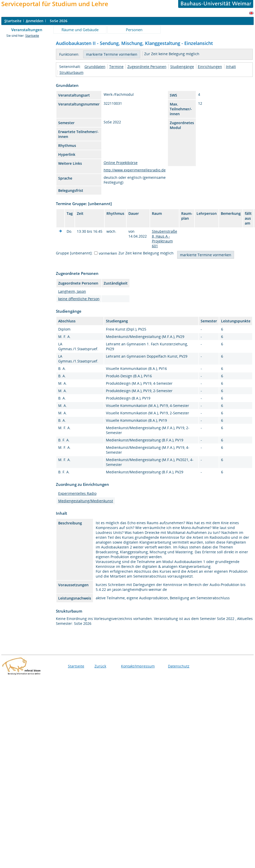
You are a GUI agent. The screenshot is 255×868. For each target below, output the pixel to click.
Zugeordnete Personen (147, 67)
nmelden (35, 21)
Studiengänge (182, 67)
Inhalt (231, 67)
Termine (116, 67)
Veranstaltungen (27, 30)
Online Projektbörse (121, 163)
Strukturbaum (71, 72)
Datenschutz (179, 666)
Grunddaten (95, 67)
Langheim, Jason (72, 291)
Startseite (32, 36)
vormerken (108, 253)
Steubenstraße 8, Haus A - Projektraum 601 (165, 239)
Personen (134, 30)
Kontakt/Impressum (138, 666)
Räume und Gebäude (80, 30)
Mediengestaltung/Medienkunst (86, 501)
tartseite (13, 21)
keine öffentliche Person (79, 299)
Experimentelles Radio (77, 493)
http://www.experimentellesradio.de (135, 170)
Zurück (100, 666)
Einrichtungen (210, 67)
